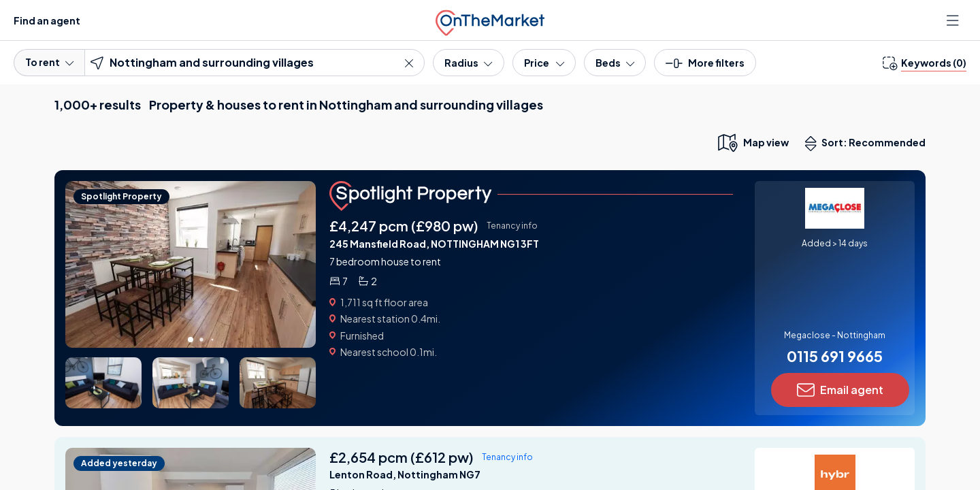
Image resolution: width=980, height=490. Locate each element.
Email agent (840, 390)
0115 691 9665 (835, 356)
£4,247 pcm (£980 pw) (404, 226)
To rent (49, 62)
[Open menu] (954, 20)
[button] (705, 67)
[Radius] (468, 63)
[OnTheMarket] (490, 20)
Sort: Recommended (868, 144)
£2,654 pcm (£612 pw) (402, 457)
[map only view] (752, 142)
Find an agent (47, 20)
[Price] (544, 63)
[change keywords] (925, 63)
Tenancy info (512, 226)
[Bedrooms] (615, 63)
